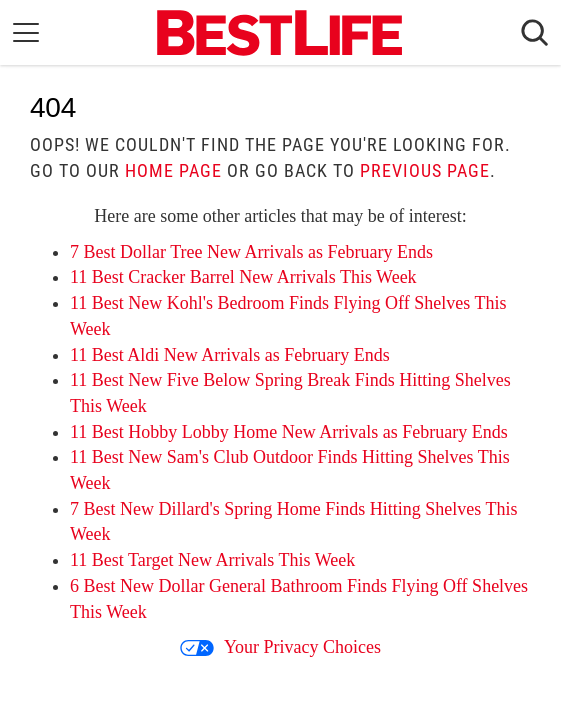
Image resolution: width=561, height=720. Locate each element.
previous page (425, 170)
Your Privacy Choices (280, 647)
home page (173, 170)
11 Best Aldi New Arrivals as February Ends (230, 355)
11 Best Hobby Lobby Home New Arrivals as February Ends (289, 432)
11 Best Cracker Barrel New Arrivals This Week (243, 277)
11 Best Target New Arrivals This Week (212, 560)
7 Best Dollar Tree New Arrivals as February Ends (251, 252)
